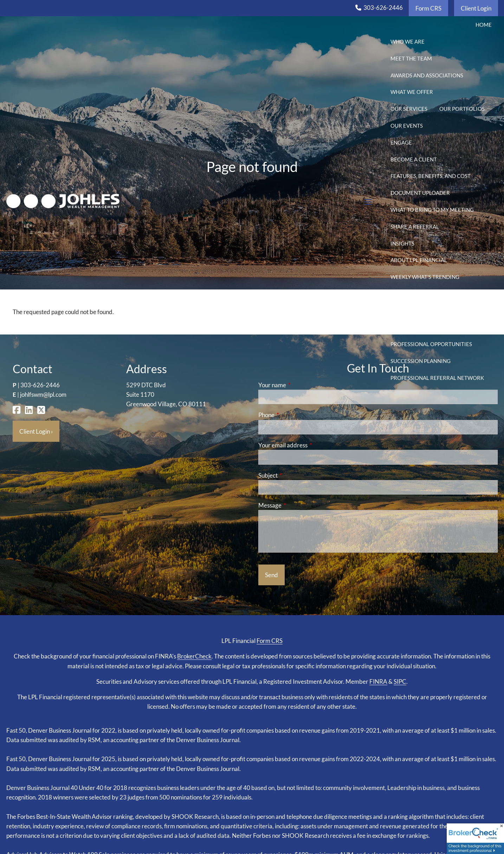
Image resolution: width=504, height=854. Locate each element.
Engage (401, 142)
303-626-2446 (383, 8)
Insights (402, 243)
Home (484, 25)
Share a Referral (415, 227)
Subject (295, 475)
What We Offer (412, 92)
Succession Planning (421, 361)
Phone (294, 415)
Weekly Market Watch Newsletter (439, 294)
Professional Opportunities (431, 344)
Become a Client (414, 159)
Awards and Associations (427, 75)
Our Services (409, 109)
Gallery (402, 327)
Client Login (476, 8)
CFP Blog (403, 311)
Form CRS (428, 8)
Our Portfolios (462, 109)
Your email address (310, 445)
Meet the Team (411, 58)
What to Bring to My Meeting (432, 210)
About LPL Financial (419, 260)
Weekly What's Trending (425, 277)
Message (297, 505)
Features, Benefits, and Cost (431, 176)
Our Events (407, 126)
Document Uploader (420, 193)
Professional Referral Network (437, 378)
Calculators (445, 311)
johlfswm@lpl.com (43, 394)
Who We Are (408, 42)
